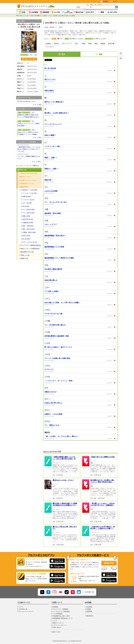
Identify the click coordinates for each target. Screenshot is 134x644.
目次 (63, 54)
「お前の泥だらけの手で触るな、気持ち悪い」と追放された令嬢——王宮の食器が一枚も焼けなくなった (103, 528)
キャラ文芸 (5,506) (28, 210)
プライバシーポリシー (60, 625)
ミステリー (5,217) (28, 200)
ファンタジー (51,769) (30, 193)
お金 (76, 44)
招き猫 (56, 44)
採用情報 (89, 611)
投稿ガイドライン (58, 623)
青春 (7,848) (26, 216)
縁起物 (103, 44)
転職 (90, 44)
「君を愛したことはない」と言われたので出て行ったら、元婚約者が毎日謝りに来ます (103, 505)
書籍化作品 (24, 187)
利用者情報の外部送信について (63, 618)
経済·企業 (111, 44)
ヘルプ (55, 621)
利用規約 (55, 607)
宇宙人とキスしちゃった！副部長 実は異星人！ (29, 125)
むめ (47, 27)
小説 (21, 16)
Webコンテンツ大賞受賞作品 (30, 249)
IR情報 (89, 609)
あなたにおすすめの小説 (29, 173)
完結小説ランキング (27, 184)
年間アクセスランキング (29, 180)
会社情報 (89, 607)
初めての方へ (57, 632)
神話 (96, 44)
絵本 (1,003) (26, 236)
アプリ (21, 607)
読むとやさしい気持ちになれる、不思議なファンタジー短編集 (29, 133)
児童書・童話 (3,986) (29, 232)
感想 (101, 54)
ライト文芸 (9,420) (28, 213)
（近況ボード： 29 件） (56, 27)
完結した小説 (25, 255)
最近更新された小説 (27, 252)
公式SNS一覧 (89, 592)
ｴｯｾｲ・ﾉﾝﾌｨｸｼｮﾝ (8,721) (30, 242)
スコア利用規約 (58, 614)
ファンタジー (89, 39)
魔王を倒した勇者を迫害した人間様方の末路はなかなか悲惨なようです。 (65, 505)
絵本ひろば (109, 563)
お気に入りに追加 (29, 59)
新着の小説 (24, 258)
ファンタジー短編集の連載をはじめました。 (29, 156)
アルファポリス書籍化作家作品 (31, 245)
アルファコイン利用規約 (60, 609)
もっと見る (38, 105)
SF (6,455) (26, 206)
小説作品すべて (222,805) (29, 190)
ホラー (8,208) (27, 203)
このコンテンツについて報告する (28, 166)
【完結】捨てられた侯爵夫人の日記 (103, 457)
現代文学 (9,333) (28, 219)
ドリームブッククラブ (26, 611)
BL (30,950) (26, 239)
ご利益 (83, 44)
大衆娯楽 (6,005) (28, 223)
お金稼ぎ (48, 44)
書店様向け (90, 616)
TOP (17, 16)
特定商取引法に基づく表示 (61, 616)
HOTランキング (26, 177)
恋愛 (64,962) (27, 196)
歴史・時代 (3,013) (28, 229)
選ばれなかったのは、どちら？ (63, 480)
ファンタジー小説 (28, 16)
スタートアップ (67, 44)
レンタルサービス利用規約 (61, 611)
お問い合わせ (57, 627)
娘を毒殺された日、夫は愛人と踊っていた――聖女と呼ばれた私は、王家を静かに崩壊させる (103, 482)
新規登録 (106, 1)
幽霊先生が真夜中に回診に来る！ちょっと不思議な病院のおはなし (29, 116)
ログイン (115, 1)
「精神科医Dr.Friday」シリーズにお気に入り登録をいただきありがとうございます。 (29, 148)
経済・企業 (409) (28, 226)
